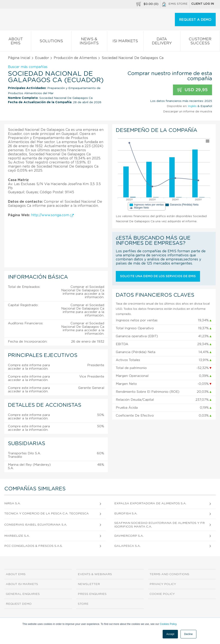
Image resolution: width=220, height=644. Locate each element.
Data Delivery (162, 42)
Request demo (19, 604)
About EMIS (15, 42)
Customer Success (200, 42)
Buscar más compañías (28, 67)
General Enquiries (23, 594)
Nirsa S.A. (12, 503)
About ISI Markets (22, 584)
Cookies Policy (168, 624)
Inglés (192, 106)
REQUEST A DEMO (195, 20)
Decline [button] (188, 634)
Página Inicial (19, 58)
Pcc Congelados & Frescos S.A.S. (33, 546)
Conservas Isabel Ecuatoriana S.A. (36, 525)
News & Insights (89, 42)
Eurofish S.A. (126, 514)
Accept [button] (170, 634)
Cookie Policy (162, 594)
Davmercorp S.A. (129, 536)
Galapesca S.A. (127, 546)
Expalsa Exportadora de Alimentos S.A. (150, 503)
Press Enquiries (92, 594)
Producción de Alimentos (75, 58)
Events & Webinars (95, 574)
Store (83, 604)
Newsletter (89, 584)
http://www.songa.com (52, 215)
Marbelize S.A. (17, 536)
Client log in (203, 4)
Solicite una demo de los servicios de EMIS (158, 276)
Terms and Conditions (169, 574)
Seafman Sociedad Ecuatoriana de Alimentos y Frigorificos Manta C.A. (160, 525)
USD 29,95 (192, 90)
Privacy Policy (163, 584)
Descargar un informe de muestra (188, 112)
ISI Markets (125, 42)
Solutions (51, 42)
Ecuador (42, 58)
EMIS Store (175, 4)
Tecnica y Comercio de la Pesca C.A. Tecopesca (47, 514)
